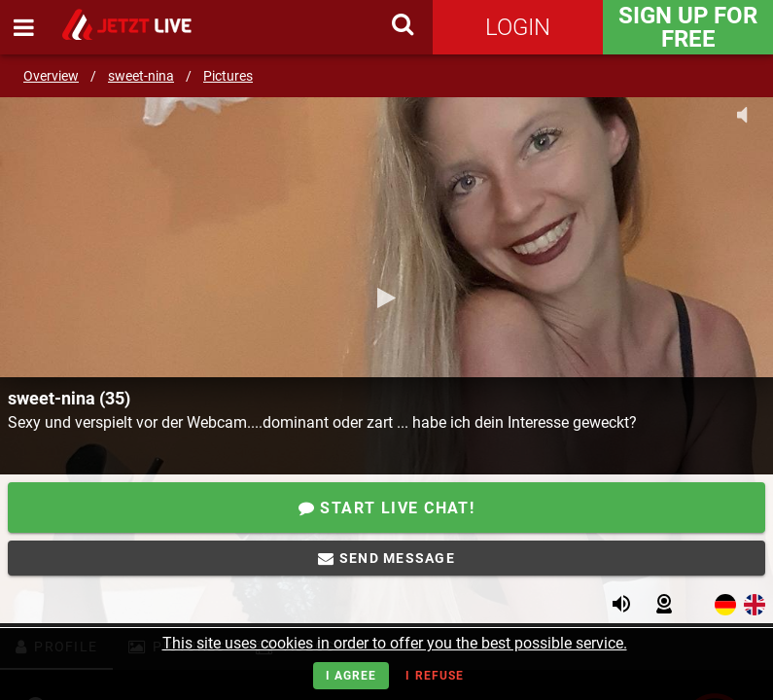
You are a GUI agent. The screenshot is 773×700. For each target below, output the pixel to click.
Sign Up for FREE (688, 27)
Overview (51, 76)
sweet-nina (141, 76)
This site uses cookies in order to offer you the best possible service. (395, 643)
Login (518, 27)
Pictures (228, 76)
